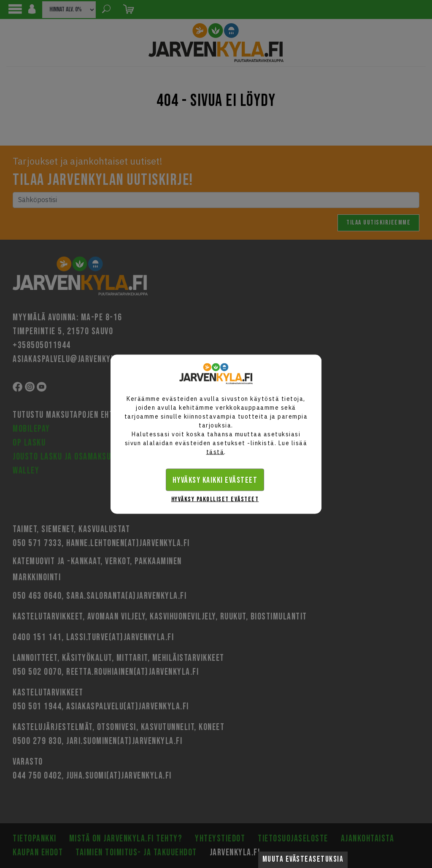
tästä (215, 452)
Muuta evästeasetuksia (303, 859)
